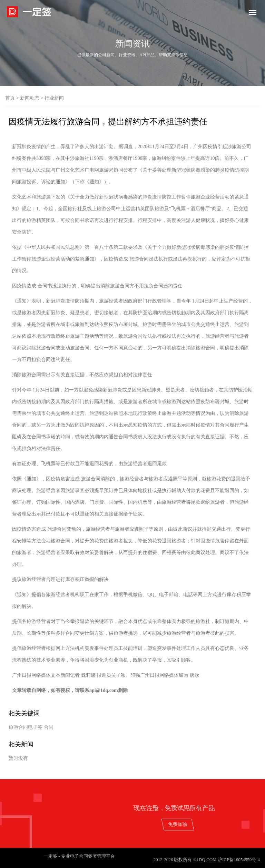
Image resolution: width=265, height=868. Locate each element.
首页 (10, 98)
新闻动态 (30, 98)
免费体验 (233, 824)
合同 (49, 727)
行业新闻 (54, 98)
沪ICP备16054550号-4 (239, 860)
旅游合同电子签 (26, 727)
